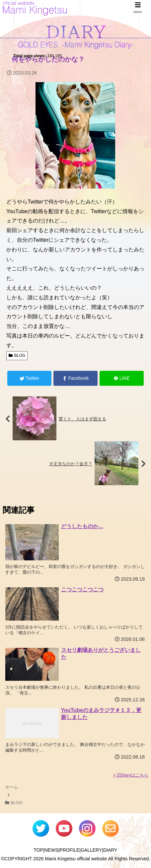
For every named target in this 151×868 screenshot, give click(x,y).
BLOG (17, 356)
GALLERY (91, 850)
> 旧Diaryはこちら (131, 775)
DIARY (110, 850)
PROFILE (69, 850)
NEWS (51, 850)
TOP (39, 850)
